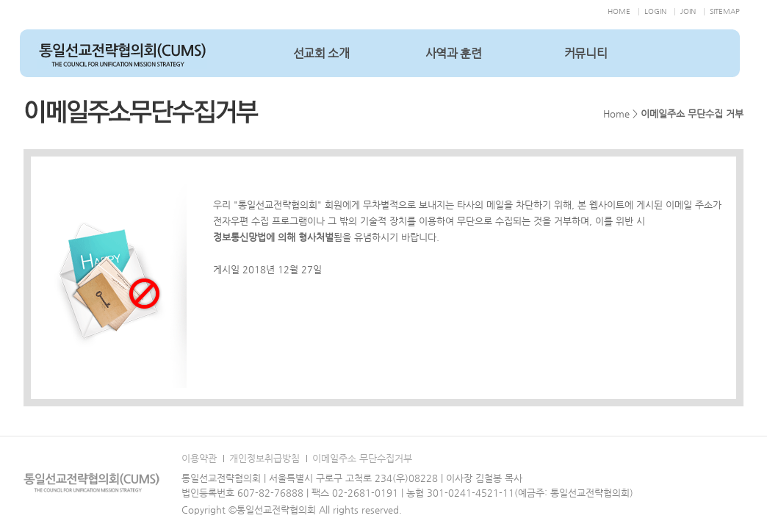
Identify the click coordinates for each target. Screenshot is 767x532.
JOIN (688, 11)
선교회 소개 (321, 53)
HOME (619, 11)
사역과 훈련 (454, 53)
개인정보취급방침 (264, 458)
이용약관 (199, 458)
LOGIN (655, 11)
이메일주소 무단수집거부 (362, 458)
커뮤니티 (586, 53)
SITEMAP (725, 11)
